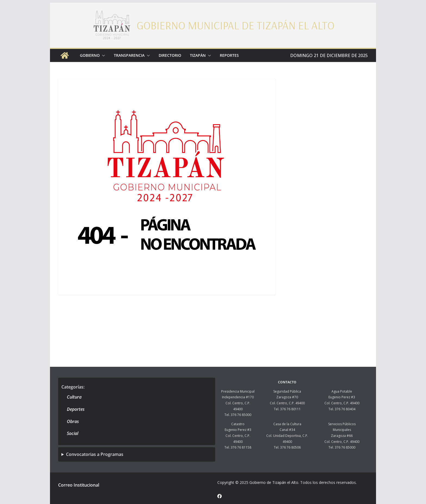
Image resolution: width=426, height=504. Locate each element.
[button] (102, 55)
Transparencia (129, 55)
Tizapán (198, 55)
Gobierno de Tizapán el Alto (274, 482)
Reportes (229, 55)
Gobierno (90, 55)
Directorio (170, 55)
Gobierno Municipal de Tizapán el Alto (236, 25)
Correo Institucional (79, 485)
